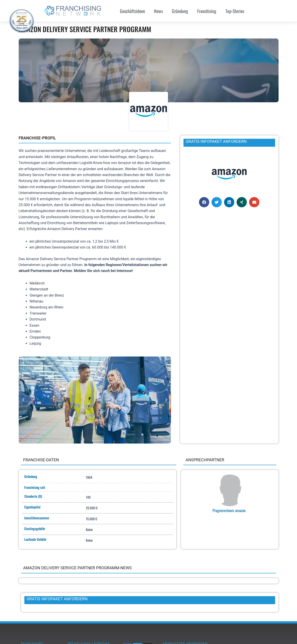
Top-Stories (235, 11)
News (158, 11)
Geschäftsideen (132, 11)
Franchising (207, 11)
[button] (23, 400)
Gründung (180, 11)
